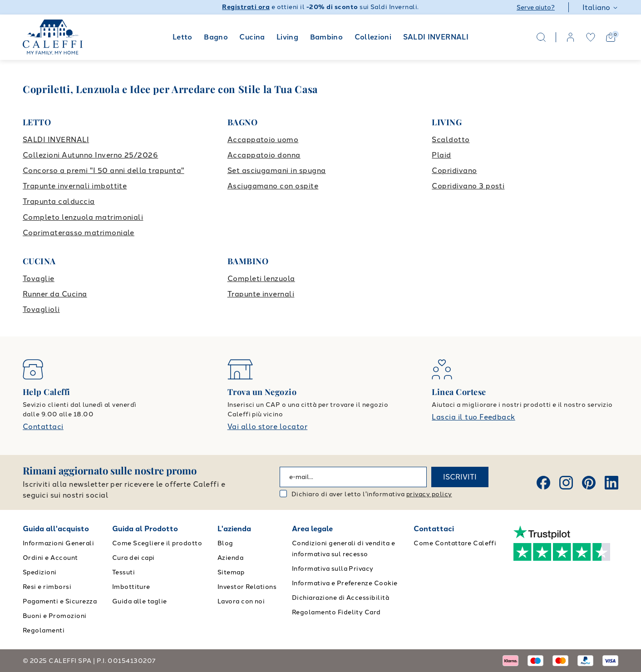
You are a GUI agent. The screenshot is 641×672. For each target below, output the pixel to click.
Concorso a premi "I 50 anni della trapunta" (104, 170)
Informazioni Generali (58, 543)
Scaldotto (451, 140)
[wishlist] (591, 37)
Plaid (441, 155)
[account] (571, 37)
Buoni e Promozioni (55, 616)
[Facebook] (543, 483)
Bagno (216, 37)
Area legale (312, 529)
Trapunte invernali (261, 294)
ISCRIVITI (460, 477)
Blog (225, 543)
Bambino (327, 37)
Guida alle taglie (140, 601)
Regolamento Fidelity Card (336, 612)
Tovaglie (39, 279)
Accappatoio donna (264, 155)
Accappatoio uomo (263, 140)
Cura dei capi (133, 558)
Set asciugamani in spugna (277, 170)
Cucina (252, 37)
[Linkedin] (611, 483)
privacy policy (429, 494)
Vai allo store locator (268, 427)
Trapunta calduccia (59, 201)
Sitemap (231, 572)
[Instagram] (566, 483)
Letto (182, 37)
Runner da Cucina (55, 294)
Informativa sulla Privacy (333, 569)
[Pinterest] (589, 483)
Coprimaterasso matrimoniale (79, 233)
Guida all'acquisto (56, 529)
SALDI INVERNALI (436, 37)
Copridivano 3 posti (468, 186)
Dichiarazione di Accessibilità (340, 598)
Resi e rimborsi (47, 587)
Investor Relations (247, 587)
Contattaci (43, 427)
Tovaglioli (41, 309)
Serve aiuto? (536, 7)
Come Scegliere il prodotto (157, 543)
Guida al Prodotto (145, 529)
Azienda (230, 558)
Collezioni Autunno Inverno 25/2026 (90, 155)
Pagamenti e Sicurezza (60, 601)
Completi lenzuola (261, 279)
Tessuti (123, 572)
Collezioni (373, 37)
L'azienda (234, 529)
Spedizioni (40, 572)
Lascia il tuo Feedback (473, 417)
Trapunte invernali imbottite (75, 186)
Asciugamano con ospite (273, 186)
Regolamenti (44, 630)
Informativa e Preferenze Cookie (345, 583)
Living (287, 37)
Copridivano (454, 170)
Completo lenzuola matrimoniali (83, 217)
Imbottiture (131, 587)
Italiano (600, 7)
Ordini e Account (50, 558)
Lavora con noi (241, 601)
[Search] (541, 37)
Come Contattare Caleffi (455, 543)
